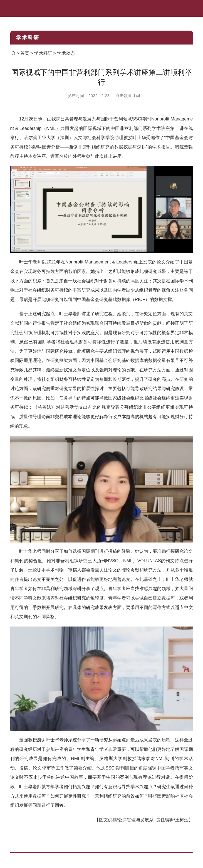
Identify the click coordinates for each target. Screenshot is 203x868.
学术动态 (66, 53)
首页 (25, 53)
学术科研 (44, 53)
